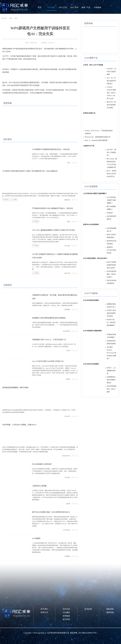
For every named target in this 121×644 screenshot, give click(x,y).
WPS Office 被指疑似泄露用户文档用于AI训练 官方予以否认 (54, 230)
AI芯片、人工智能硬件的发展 (111, 371)
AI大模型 (36, 273)
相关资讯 (8, 139)
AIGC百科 (74, 7)
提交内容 (66, 619)
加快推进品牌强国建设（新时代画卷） (16, 388)
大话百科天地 (66, 456)
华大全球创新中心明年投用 (42, 464)
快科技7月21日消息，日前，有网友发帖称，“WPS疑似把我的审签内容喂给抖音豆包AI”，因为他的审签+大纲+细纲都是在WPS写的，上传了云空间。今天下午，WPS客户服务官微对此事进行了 (55, 156)
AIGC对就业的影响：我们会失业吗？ (95, 258)
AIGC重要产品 (91, 58)
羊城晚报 (67, 556)
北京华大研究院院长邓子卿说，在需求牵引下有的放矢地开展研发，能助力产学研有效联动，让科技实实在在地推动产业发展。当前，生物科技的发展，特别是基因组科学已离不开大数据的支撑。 (55, 471)
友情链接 (66, 616)
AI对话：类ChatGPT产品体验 (93, 65)
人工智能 (14, 200)
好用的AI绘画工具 (89, 113)
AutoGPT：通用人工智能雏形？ (111, 153)
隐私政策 (110, 609)
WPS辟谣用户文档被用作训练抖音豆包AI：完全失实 (51, 149)
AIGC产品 (63, 7)
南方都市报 (67, 331)
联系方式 (44, 612)
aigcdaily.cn (42, 633)
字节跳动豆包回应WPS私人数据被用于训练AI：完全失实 (53, 208)
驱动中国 (67, 273)
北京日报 (67, 477)
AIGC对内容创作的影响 (91, 300)
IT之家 (68, 351)
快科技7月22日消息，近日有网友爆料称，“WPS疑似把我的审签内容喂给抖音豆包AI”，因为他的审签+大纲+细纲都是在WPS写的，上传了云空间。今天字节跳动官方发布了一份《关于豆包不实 (55, 215)
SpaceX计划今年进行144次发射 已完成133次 (48, 361)
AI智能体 (97, 7)
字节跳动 (6, 200)
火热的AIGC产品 (89, 146)
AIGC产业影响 (91, 293)
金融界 (68, 379)
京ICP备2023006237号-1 (88, 633)
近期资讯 (8, 285)
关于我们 (44, 609)
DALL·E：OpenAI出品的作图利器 (96, 140)
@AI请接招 (36, 538)
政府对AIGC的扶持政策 (91, 225)
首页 (40, 7)
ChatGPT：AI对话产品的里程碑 (111, 72)
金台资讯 (67, 416)
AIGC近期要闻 (91, 187)
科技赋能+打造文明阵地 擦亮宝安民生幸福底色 (49, 318)
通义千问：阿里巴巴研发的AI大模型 (111, 105)
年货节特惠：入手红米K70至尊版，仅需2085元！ (20, 425)
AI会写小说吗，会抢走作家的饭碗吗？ (111, 323)
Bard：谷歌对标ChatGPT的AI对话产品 (112, 174)
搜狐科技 (67, 200)
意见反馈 (88, 609)
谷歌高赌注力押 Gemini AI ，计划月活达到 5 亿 (49, 340)
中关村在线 (67, 530)
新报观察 (67, 309)
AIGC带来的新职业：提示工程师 (112, 389)
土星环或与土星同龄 (39, 486)
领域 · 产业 (86, 7)
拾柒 (69, 163)
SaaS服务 (66, 612)
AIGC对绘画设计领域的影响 (92, 331)
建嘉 (69, 222)
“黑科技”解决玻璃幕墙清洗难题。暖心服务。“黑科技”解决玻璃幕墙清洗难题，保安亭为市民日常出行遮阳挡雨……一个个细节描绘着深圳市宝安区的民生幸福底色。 (55, 325)
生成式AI (110, 213)
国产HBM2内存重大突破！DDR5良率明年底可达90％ (51, 512)
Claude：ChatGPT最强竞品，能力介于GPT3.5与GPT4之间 (111, 93)
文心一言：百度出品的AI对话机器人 (111, 81)
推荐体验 (8, 103)
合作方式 (66, 609)
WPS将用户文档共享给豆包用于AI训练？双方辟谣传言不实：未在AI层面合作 (30, 171)
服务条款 (110, 612)
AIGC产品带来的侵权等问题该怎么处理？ (112, 265)
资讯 (16, 18)
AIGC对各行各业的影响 (91, 364)
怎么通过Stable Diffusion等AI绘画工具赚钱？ (111, 353)
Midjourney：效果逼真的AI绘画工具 (98, 137)
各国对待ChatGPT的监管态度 (111, 250)
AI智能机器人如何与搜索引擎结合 (111, 380)
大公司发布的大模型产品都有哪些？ (95, 194)
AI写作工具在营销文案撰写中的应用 (111, 313)
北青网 (68, 504)
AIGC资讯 (51, 7)
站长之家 (67, 246)
